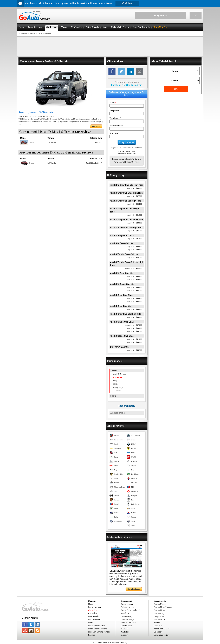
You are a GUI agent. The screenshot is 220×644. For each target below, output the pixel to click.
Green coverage (127, 619)
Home (91, 604)
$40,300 (134, 331)
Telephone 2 (115, 118)
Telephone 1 (115, 110)
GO (196, 15)
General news (127, 626)
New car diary (127, 616)
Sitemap (92, 635)
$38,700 (134, 204)
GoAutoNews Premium (163, 607)
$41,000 (134, 339)
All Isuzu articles (118, 413)
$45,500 (134, 301)
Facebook (116, 85)
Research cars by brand (131, 610)
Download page (134, 589)
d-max (40, 34)
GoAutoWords (160, 619)
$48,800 (134, 276)
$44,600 (134, 309)
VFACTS (125, 629)
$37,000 (133, 325)
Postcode (114, 133)
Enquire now (127, 142)
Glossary (125, 635)
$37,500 (134, 196)
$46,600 (134, 287)
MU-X (113, 396)
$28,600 (134, 223)
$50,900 (134, 279)
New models (93, 616)
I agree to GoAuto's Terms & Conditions (127, 148)
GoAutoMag (159, 613)
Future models (94, 619)
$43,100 (134, 342)
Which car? (126, 613)
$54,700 (134, 257)
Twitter (126, 85)
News (91, 623)
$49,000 (134, 250)
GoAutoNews (159, 610)
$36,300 (134, 231)
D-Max (114, 370)
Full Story (96, 126)
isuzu (33, 34)
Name (113, 103)
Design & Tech (160, 616)
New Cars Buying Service (99, 632)
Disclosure (158, 632)
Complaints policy (161, 635)
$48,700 (134, 290)
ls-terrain (48, 34)
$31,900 (134, 215)
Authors (157, 623)
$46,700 (134, 317)
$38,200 (134, 328)
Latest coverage (95, 607)
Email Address (116, 126)
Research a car (127, 604)
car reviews (25, 34)
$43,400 (134, 298)
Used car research (128, 623)
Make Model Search (97, 626)
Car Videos (93, 613)
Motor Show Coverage (98, 629)
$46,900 (134, 246)
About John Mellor (161, 629)
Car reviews (93, 610)
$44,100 (134, 188)
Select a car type (128, 607)
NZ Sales (125, 632)
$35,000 (134, 239)
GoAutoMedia (160, 604)
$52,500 (133, 268)
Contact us (158, 626)
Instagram (137, 85)
